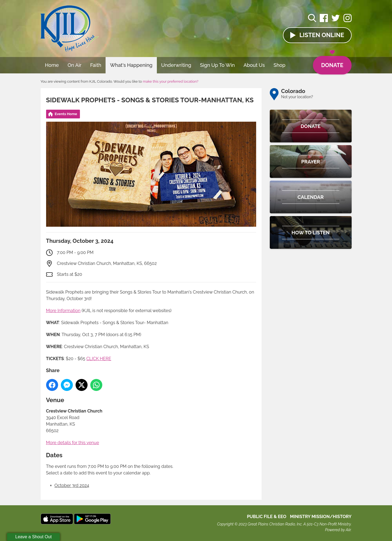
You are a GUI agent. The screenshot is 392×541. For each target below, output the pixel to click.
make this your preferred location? (170, 81)
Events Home (66, 114)
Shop (280, 65)
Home (52, 65)
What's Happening (131, 65)
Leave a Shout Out (33, 537)
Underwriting (176, 65)
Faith (96, 65)
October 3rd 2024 (72, 485)
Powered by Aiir (338, 530)
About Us (254, 65)
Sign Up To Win (217, 65)
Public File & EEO (267, 517)
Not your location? (297, 97)
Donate (332, 62)
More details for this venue (73, 443)
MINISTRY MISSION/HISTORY (321, 517)
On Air (75, 65)
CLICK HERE (99, 359)
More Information (63, 311)
